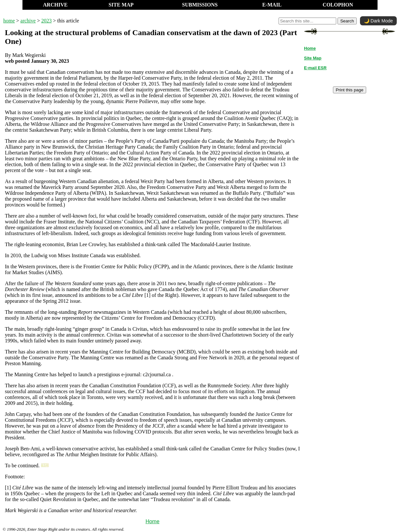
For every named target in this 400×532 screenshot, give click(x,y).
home (9, 21)
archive (28, 21)
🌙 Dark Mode (378, 21)
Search (347, 21)
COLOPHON (338, 5)
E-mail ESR (315, 68)
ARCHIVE (55, 5)
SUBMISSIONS (200, 5)
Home (152, 521)
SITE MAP (121, 5)
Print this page (349, 90)
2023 (47, 21)
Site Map (313, 58)
